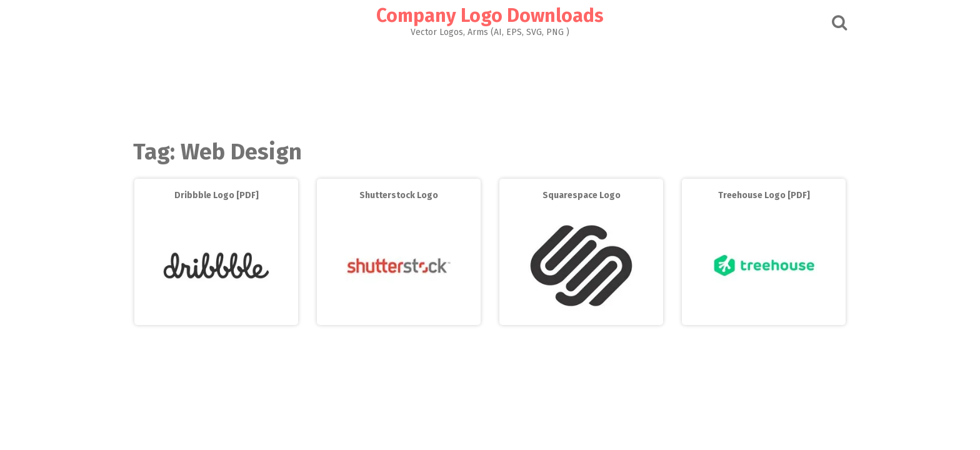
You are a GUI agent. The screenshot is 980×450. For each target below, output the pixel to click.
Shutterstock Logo (399, 195)
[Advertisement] (490, 85)
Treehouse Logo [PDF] (764, 195)
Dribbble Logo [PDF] (217, 195)
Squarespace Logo (582, 195)
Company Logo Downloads (490, 16)
